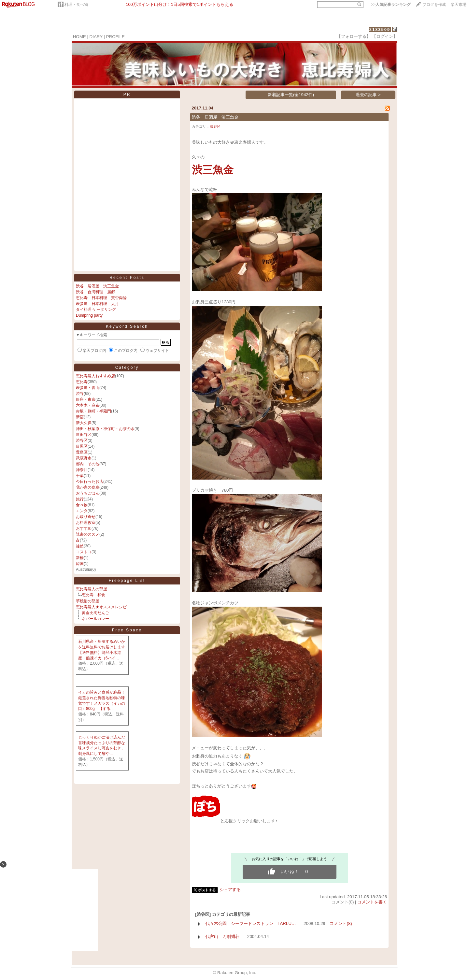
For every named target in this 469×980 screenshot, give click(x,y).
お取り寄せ (86, 517)
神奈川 (82, 470)
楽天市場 (459, 5)
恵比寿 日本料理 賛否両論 (101, 298)
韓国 (80, 564)
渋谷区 (82, 440)
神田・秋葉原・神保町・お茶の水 (105, 429)
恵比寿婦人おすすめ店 (95, 376)
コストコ (84, 552)
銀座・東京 (86, 399)
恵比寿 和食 (93, 595)
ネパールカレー (95, 619)
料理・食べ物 (76, 5)
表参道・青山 (88, 388)
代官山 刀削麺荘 (222, 937)
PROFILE (115, 37)
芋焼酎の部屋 (88, 601)
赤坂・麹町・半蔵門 (93, 411)
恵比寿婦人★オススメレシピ (101, 607)
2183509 (380, 29)
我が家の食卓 (88, 487)
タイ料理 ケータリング (96, 310)
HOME (79, 37)
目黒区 (82, 446)
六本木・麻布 (88, 405)
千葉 (80, 476)
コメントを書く (372, 902)
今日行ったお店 (90, 482)
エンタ (82, 511)
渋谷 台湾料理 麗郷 (95, 292)
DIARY (96, 37)
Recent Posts (127, 278)
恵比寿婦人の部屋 (92, 589)
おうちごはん (88, 493)
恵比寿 (82, 382)
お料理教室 (86, 523)
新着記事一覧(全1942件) (291, 95)
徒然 (80, 546)
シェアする (230, 890)
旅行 (80, 499)
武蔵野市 (84, 458)
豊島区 (82, 452)
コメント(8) (341, 923)
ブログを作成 (434, 5)
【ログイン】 (385, 36)
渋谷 (80, 394)
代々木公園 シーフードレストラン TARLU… (251, 923)
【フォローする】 (354, 36)
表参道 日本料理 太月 (97, 304)
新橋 (80, 558)
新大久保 (84, 423)
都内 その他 (88, 464)
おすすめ (84, 528)
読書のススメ (88, 534)
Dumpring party (89, 315)
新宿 (80, 417)
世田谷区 (84, 435)
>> (391, 5)
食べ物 (82, 505)
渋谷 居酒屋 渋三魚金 (97, 286)
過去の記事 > (368, 95)
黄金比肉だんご (95, 613)
